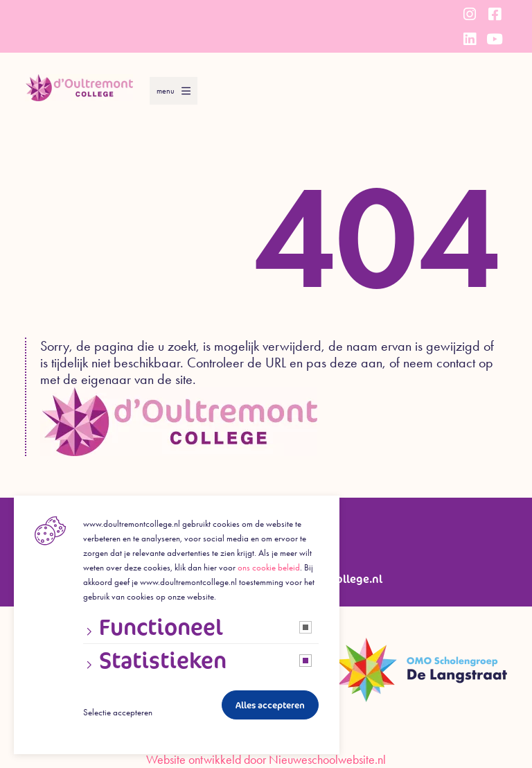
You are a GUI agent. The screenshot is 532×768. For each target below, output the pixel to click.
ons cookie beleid (269, 567)
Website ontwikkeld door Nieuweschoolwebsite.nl (266, 760)
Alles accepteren (270, 705)
